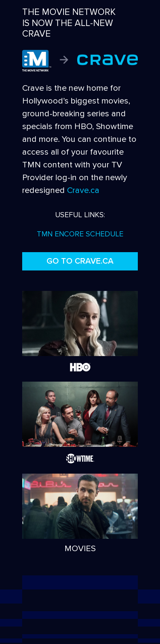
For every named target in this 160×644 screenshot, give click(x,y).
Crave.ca (83, 190)
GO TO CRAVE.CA (80, 261)
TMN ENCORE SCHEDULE (80, 234)
